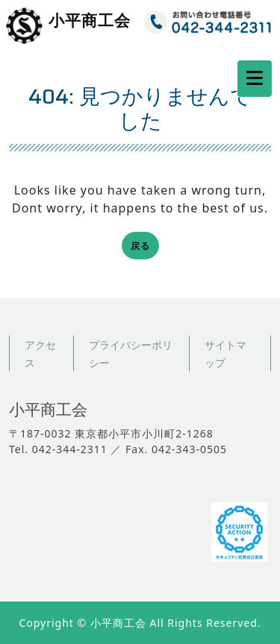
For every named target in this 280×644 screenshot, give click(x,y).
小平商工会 (90, 21)
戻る (145, 247)
